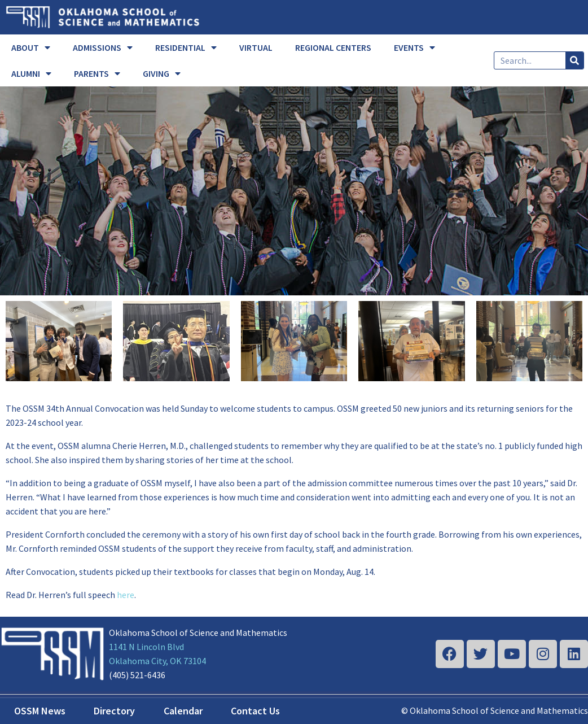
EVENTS (414, 47)
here (126, 595)
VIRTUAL (256, 47)
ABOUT (31, 47)
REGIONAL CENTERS (333, 47)
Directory (114, 711)
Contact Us (255, 711)
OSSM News (40, 711)
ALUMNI (31, 73)
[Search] (574, 60)
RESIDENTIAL (186, 47)
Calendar (183, 711)
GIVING (162, 73)
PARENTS (97, 73)
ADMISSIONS (103, 47)
